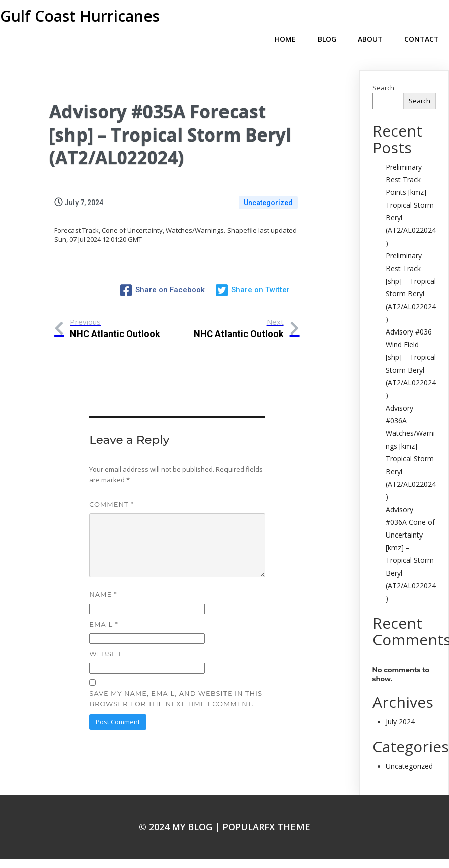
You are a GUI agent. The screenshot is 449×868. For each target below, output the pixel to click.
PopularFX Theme (266, 811)
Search (383, 72)
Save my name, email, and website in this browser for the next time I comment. (176, 680)
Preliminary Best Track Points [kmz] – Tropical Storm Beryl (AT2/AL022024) (411, 189)
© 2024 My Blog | (181, 811)
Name (103, 577)
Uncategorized (268, 186)
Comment (111, 486)
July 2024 (400, 706)
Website (106, 636)
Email (103, 607)
